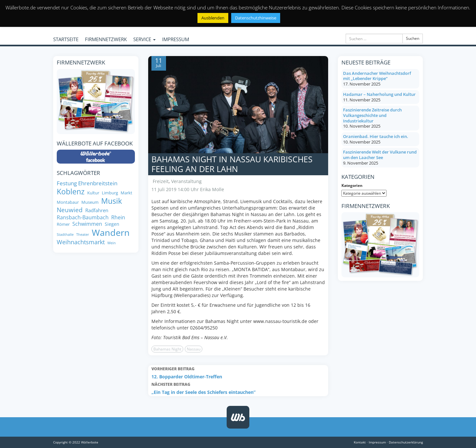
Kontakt (360, 442)
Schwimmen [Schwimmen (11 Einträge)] (87, 224)
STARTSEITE (66, 39)
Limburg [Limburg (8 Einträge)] (110, 193)
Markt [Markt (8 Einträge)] (126, 193)
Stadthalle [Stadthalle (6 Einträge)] (65, 235)
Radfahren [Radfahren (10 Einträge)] (97, 210)
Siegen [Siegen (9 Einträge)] (112, 224)
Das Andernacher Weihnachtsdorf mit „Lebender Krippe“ (377, 76)
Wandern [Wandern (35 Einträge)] (111, 233)
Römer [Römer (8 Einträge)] (63, 224)
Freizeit (161, 181)
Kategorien (352, 185)
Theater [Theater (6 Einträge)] (83, 235)
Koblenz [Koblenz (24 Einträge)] (71, 192)
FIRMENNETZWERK (106, 39)
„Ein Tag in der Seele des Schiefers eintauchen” (238, 388)
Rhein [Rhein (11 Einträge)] (118, 217)
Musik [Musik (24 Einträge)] (112, 201)
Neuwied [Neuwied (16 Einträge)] (70, 210)
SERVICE (144, 39)
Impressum (377, 442)
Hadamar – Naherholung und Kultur (379, 94)
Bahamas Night (167, 349)
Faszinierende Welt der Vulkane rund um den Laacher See (380, 155)
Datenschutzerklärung (406, 442)
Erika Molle (212, 189)
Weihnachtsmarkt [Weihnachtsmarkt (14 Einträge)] (81, 242)
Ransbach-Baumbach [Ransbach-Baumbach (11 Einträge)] (83, 217)
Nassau (194, 349)
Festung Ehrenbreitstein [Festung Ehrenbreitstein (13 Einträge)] (87, 183)
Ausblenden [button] (213, 18)
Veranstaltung (186, 181)
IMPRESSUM (176, 39)
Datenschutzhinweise (256, 18)
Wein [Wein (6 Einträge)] (112, 243)
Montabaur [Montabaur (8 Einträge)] (68, 202)
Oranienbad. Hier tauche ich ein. (376, 136)
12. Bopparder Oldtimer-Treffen (238, 372)
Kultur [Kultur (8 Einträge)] (93, 193)
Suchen (413, 38)
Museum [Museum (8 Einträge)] (90, 202)
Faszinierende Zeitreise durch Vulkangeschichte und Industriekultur (372, 115)
